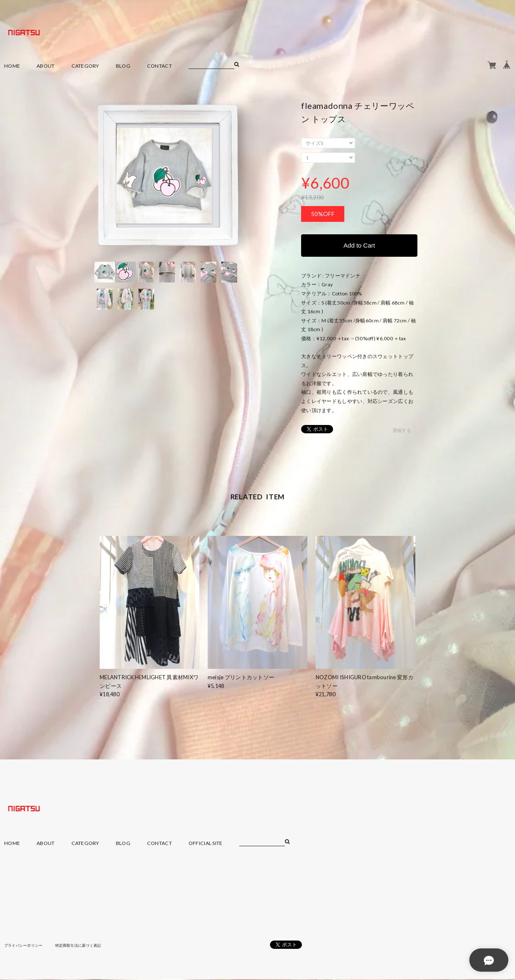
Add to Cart (359, 246)
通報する (402, 432)
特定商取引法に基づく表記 (85, 946)
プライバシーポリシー (26, 946)
